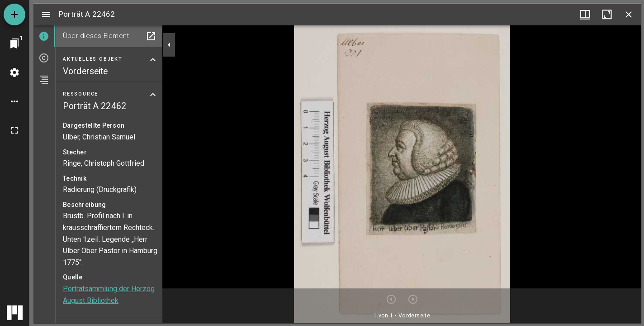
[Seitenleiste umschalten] (46, 14)
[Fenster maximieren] (607, 14)
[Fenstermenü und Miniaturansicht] (585, 14)
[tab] (44, 36)
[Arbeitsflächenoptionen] (14, 101)
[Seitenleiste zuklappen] (169, 45)
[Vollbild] (14, 130)
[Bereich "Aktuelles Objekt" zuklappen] (153, 60)
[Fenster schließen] (629, 14)
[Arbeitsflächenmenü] (14, 72)
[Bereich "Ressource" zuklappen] (153, 95)
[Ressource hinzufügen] (14, 14)
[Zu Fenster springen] (14, 43)
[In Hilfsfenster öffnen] (151, 36)
